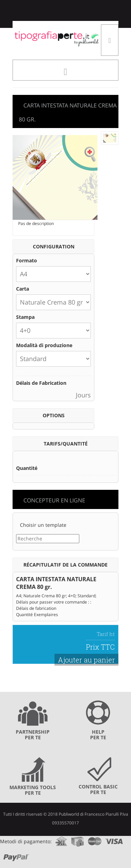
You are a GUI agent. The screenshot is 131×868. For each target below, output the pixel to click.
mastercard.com (95, 839)
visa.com (114, 839)
